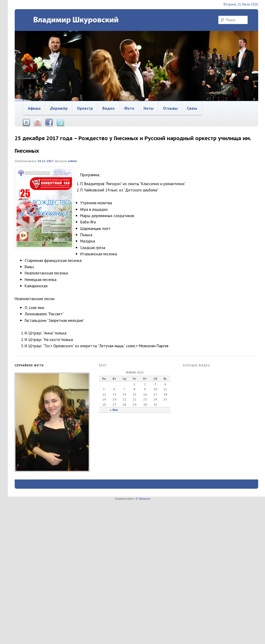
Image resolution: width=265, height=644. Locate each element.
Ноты (149, 108)
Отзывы (170, 108)
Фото (129, 108)
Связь (192, 108)
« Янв (114, 410)
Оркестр (85, 108)
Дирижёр (59, 108)
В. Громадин (143, 499)
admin (72, 161)
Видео (108, 108)
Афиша (34, 108)
